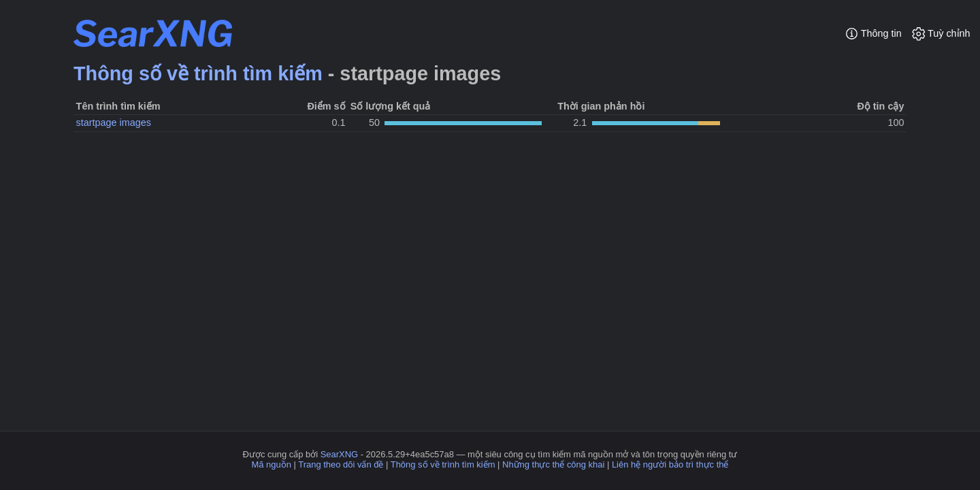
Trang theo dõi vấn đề (341, 464)
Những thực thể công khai (553, 464)
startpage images (114, 122)
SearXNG (339, 454)
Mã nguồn (272, 464)
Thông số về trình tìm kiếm (198, 73)
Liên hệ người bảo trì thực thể (670, 464)
